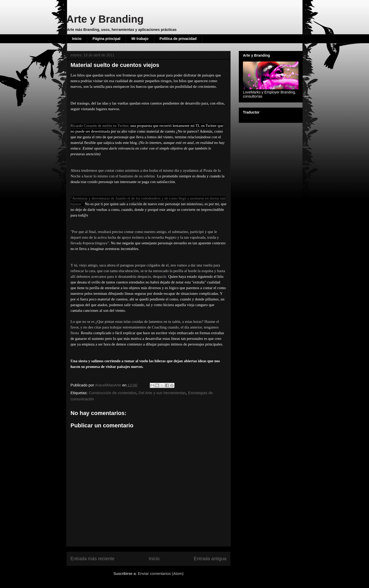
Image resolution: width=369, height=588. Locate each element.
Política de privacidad (178, 39)
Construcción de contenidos (113, 393)
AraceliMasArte (109, 385)
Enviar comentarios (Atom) (161, 573)
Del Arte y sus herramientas (162, 393)
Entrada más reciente (93, 559)
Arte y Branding (105, 19)
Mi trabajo (140, 39)
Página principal (107, 39)
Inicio (77, 39)
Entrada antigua (210, 559)
